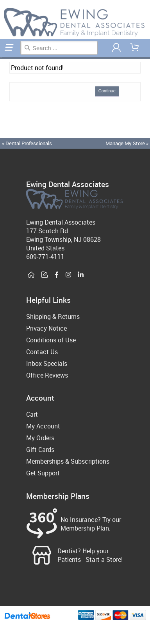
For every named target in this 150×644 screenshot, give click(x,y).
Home (1, 58)
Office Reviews (47, 375)
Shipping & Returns (53, 317)
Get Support (43, 473)
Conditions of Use (51, 340)
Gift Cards (40, 450)
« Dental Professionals (27, 143)
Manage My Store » (128, 143)
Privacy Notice (46, 328)
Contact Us (42, 352)
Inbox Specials (47, 363)
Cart (32, 414)
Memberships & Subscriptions (68, 461)
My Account (43, 426)
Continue (107, 91)
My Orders (40, 438)
